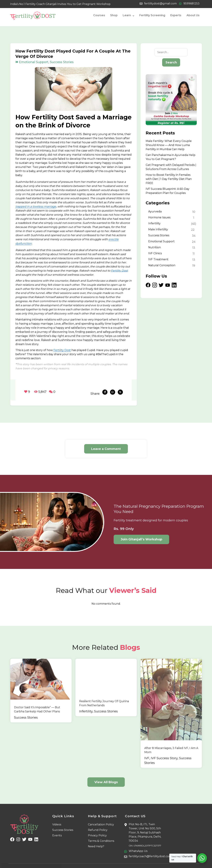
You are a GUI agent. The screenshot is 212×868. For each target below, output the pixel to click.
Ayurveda (155, 211)
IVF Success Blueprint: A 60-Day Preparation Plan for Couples (168, 191)
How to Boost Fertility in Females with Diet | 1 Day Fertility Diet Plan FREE (169, 179)
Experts (176, 15)
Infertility (154, 223)
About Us (193, 15)
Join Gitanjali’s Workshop (141, 539)
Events (57, 825)
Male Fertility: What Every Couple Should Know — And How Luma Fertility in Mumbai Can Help (169, 145)
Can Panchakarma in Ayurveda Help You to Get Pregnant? (171, 157)
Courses (99, 15)
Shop (114, 15)
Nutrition (155, 247)
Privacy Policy (97, 825)
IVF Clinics (155, 253)
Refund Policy (98, 820)
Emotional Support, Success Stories (44, 62)
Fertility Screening (152, 15)
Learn (128, 15)
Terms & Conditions (101, 831)
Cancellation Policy (101, 814)
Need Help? (96, 836)
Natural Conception (162, 265)
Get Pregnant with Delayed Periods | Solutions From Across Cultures (171, 167)
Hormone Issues (159, 217)
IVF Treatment (158, 259)
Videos (57, 814)
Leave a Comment (106, 449)
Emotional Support (161, 241)
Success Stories (159, 235)
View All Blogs (106, 772)
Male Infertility (158, 229)
